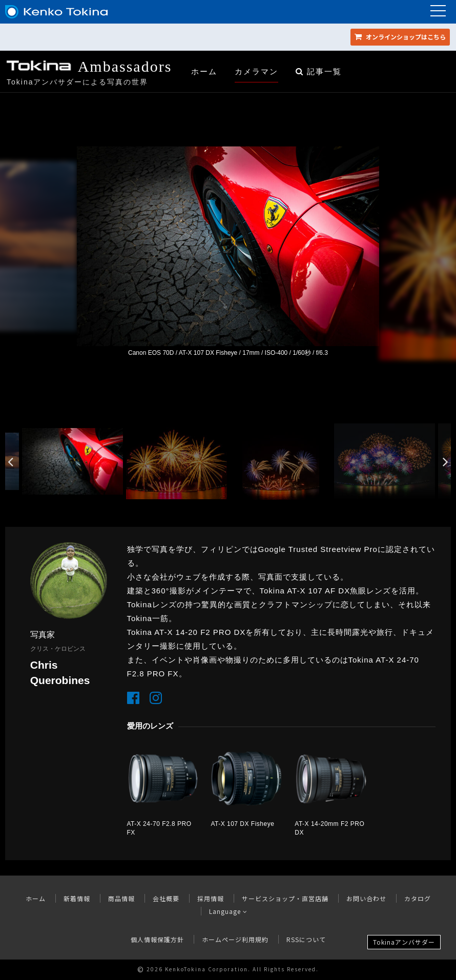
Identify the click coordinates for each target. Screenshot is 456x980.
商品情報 (121, 898)
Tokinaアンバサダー (404, 942)
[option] (228, 252)
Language (228, 911)
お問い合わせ (366, 898)
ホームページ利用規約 (235, 939)
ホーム (204, 71)
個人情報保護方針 (157, 939)
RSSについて (306, 939)
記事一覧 (319, 71)
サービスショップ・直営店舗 (285, 898)
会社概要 (166, 898)
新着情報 (77, 898)
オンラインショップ (400, 37)
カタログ (418, 898)
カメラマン (256, 71)
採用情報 (211, 898)
